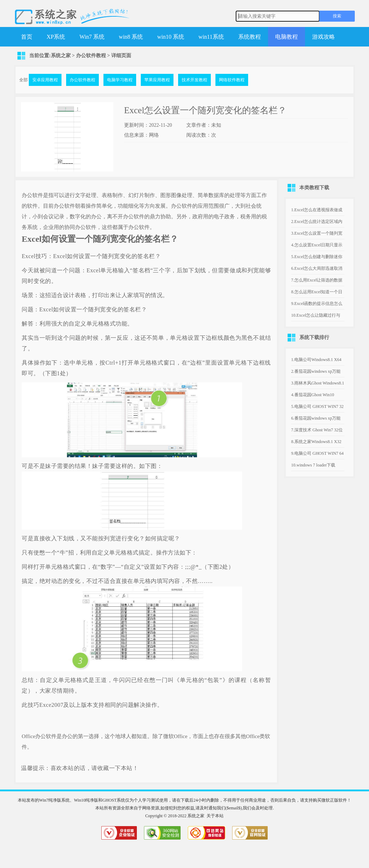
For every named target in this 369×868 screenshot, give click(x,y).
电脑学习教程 (120, 80)
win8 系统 (131, 37)
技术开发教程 (194, 80)
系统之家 (61, 56)
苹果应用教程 (157, 80)
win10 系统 (171, 37)
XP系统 (56, 37)
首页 (27, 37)
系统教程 (250, 37)
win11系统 (211, 37)
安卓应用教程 (45, 80)
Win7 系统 (92, 37)
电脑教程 (287, 37)
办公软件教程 (91, 56)
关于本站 (215, 816)
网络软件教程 (232, 80)
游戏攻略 (323, 37)
